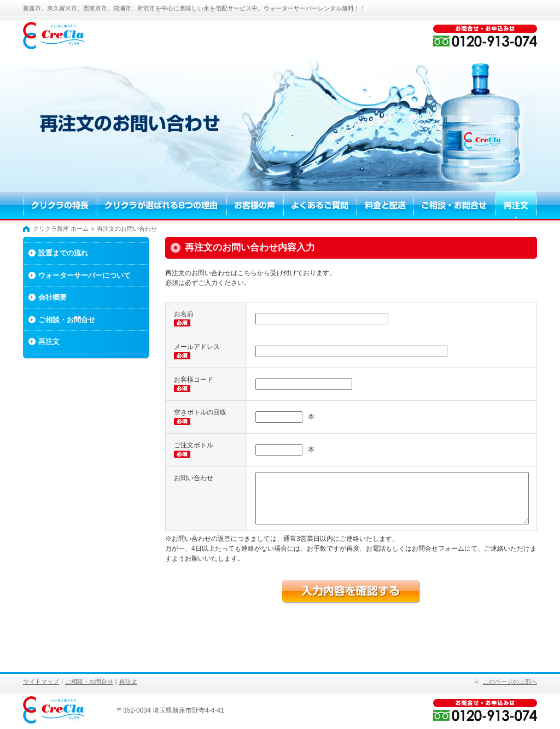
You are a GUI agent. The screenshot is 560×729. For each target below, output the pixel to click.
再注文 (49, 342)
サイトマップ (41, 681)
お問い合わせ (194, 478)
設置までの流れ (63, 253)
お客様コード (194, 380)
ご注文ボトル (194, 445)
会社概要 (52, 297)
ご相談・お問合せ (67, 320)
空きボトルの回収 (200, 412)
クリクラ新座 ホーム (61, 229)
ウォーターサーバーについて (84, 275)
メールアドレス (197, 347)
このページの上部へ (510, 681)
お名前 (184, 314)
